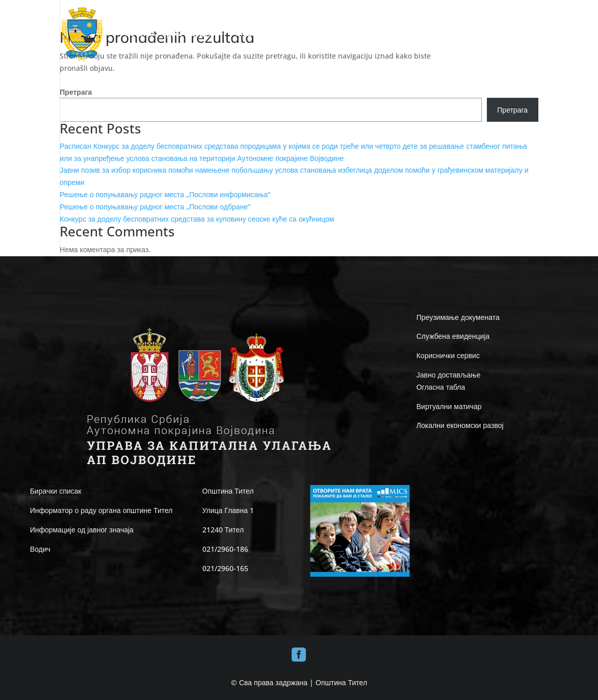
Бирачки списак (56, 491)
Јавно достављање (449, 375)
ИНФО (395, 34)
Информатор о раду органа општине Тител (101, 510)
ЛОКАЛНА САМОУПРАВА (327, 34)
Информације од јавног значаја (82, 530)
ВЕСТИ (488, 34)
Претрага (76, 92)
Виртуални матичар (449, 406)
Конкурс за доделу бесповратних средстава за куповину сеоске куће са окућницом (197, 219)
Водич (40, 549)
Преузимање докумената (458, 317)
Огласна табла (441, 387)
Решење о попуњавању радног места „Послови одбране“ (155, 207)
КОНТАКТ (524, 34)
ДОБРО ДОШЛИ (191, 34)
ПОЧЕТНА (140, 34)
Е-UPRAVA (441, 34)
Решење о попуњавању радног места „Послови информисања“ (165, 194)
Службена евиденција (453, 336)
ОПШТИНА (252, 34)
